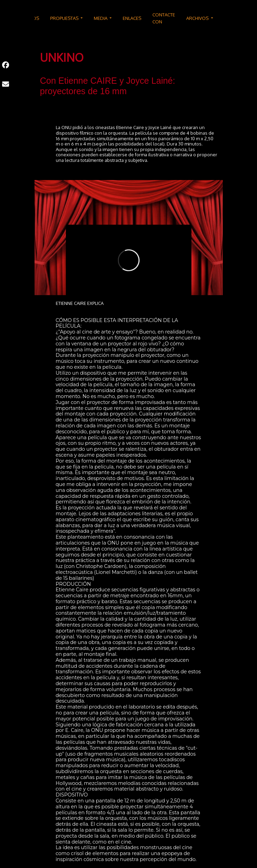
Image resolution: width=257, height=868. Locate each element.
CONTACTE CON (164, 18)
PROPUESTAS (65, 18)
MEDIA (101, 18)
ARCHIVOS (198, 18)
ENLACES (132, 18)
